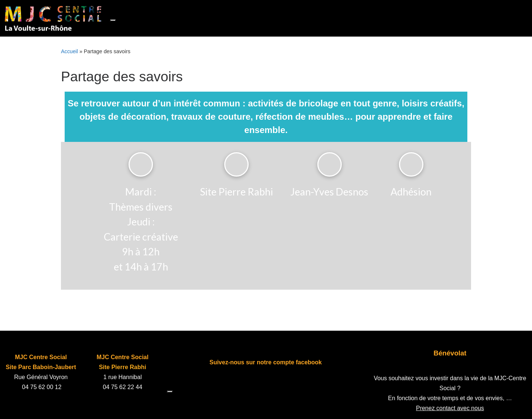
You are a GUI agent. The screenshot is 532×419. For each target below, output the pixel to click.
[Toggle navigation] (113, 20)
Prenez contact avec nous (450, 408)
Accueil (69, 51)
